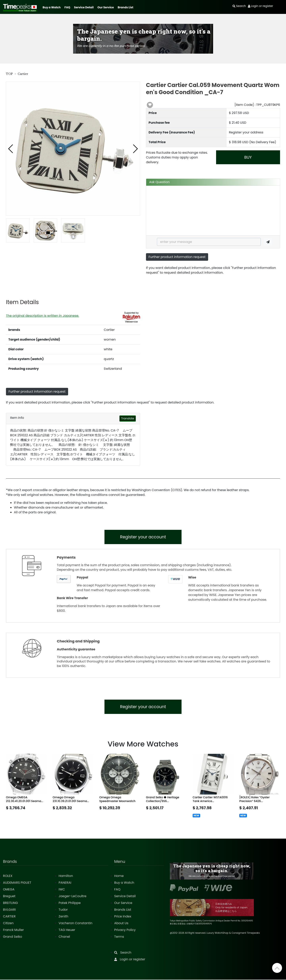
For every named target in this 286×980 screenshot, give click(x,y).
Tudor (63, 910)
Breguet (9, 896)
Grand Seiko (13, 937)
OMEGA (9, 890)
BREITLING (10, 903)
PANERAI (65, 883)
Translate (128, 418)
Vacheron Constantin (75, 924)
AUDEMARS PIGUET (17, 883)
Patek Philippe (70, 903)
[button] (11, 149)
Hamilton (66, 876)
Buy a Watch (52, 7)
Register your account (143, 537)
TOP (9, 74)
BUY (248, 157)
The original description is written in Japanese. (43, 316)
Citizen (8, 924)
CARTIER (9, 917)
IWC (62, 890)
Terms (119, 937)
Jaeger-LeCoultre (72, 896)
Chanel (64, 937)
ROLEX (8, 876)
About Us (121, 924)
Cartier (23, 74)
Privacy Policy (125, 930)
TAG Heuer (67, 930)
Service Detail (84, 7)
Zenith (63, 917)
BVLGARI (9, 910)
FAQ (67, 7)
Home (119, 876)
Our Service (106, 7)
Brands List (125, 7)
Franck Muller (13, 930)
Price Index (123, 917)
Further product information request (177, 257)
